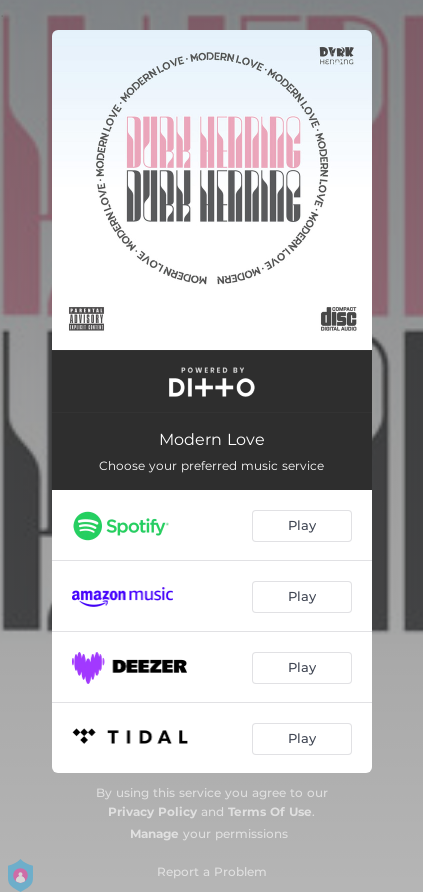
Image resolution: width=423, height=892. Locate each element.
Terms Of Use (270, 811)
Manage (154, 833)
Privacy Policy (152, 811)
